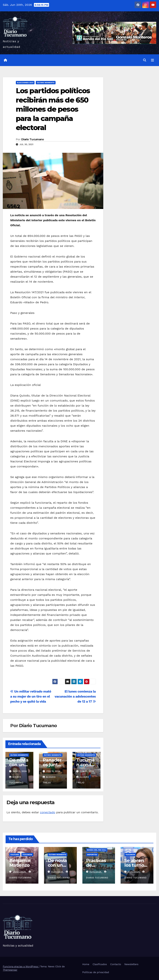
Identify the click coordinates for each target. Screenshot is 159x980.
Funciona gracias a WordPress (21, 967)
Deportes (92, 854)
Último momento (46, 83)
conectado (48, 812)
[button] (145, 60)
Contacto (116, 964)
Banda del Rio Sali (97, 850)
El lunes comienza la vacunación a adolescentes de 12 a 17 (75, 696)
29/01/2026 (20, 872)
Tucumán (27, 854)
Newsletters (131, 964)
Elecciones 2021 (25, 83)
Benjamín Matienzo (20, 863)
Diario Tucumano (33, 139)
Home (86, 964)
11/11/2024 (57, 872)
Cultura (15, 854)
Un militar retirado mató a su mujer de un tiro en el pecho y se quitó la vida (31, 696)
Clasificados (100, 964)
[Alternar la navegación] (152, 60)
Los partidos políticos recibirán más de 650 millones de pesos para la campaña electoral (53, 109)
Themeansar (10, 970)
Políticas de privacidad (96, 972)
